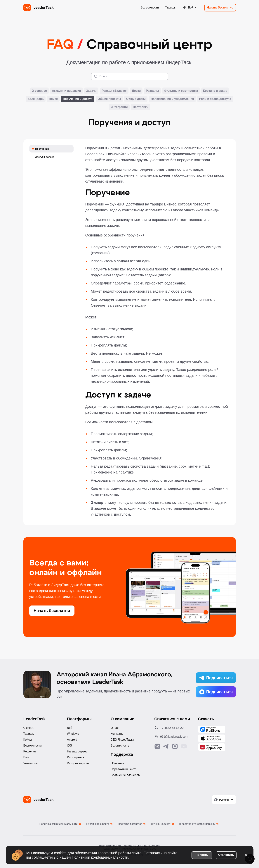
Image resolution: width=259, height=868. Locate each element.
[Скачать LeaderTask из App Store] (212, 738)
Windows (73, 734)
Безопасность (120, 746)
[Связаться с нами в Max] (175, 746)
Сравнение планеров (125, 775)
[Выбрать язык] (224, 800)
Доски (136, 91)
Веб (70, 728)
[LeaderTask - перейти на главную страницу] (39, 8)
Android (72, 740)
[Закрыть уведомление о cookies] (246, 855)
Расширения (75, 757)
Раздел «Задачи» (114, 91)
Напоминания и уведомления (172, 99)
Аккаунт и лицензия (66, 91)
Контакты (117, 734)
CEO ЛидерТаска (122, 740)
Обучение (117, 763)
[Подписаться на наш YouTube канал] (184, 746)
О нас (115, 728)
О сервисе (39, 91)
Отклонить (226, 855)
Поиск (53, 99)
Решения (30, 751)
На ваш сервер (77, 751)
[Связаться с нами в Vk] (157, 746)
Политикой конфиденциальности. (100, 857)
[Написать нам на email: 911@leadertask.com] (173, 737)
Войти (189, 8)
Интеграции (119, 107)
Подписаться (216, 678)
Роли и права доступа (215, 99)
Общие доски (136, 99)
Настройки (141, 107)
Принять (202, 855)
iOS (69, 746)
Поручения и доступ (78, 99)
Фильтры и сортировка (181, 91)
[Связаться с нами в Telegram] (166, 746)
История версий (78, 763)
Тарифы (171, 7)
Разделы (152, 91)
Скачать (29, 728)
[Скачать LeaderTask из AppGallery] (212, 729)
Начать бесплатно (220, 7)
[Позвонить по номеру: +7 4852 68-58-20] (173, 728)
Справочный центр (124, 769)
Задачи (91, 91)
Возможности (150, 7)
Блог (27, 757)
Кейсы (28, 740)
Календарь (36, 99)
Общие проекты (109, 99)
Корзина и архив (215, 91)
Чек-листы (31, 763)
